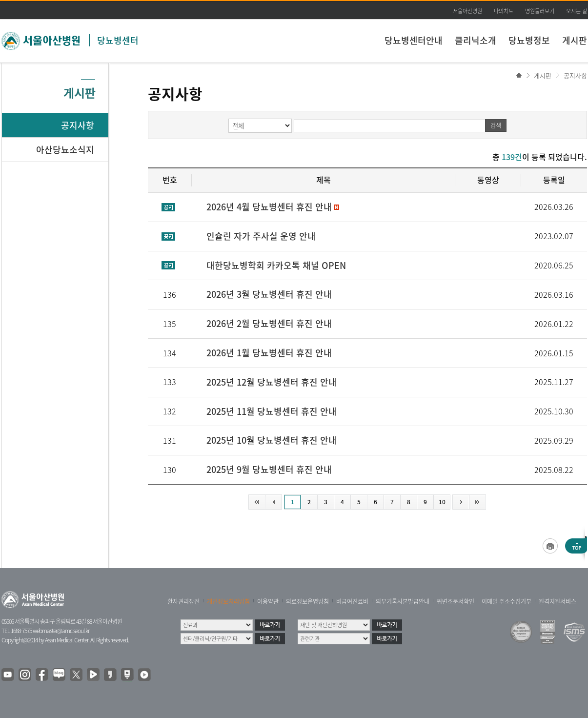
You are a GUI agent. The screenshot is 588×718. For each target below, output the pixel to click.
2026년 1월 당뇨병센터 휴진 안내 (269, 353)
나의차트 (504, 11)
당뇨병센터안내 (414, 40)
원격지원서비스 (558, 601)
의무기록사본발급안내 (403, 601)
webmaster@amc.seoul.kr (61, 631)
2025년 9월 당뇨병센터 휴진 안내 (269, 469)
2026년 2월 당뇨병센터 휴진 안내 (269, 323)
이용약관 (268, 601)
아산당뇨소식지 (65, 150)
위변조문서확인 (456, 601)
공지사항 (575, 75)
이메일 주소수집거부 (507, 601)
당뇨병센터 (118, 40)
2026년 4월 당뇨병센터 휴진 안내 (269, 207)
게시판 (575, 40)
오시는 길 (577, 11)
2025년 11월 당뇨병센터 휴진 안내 (272, 411)
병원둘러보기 (540, 11)
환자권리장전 (183, 601)
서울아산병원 (467, 11)
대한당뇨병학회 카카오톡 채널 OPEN (276, 265)
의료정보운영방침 (307, 601)
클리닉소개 (476, 40)
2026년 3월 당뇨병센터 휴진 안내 (269, 294)
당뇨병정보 (529, 40)
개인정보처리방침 (228, 601)
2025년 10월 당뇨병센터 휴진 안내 (272, 440)
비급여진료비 (352, 601)
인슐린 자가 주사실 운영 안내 (261, 236)
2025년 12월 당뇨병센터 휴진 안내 (272, 382)
